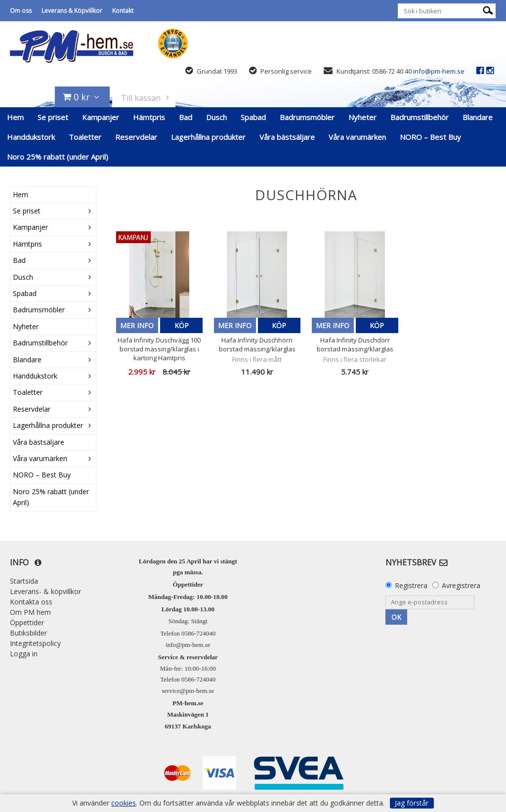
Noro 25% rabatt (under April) (58, 157)
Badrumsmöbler (307, 117)
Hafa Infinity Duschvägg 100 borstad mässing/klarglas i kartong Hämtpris (159, 349)
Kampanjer (101, 117)
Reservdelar (136, 137)
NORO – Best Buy (430, 137)
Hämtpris (149, 117)
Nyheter (362, 117)
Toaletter (85, 137)
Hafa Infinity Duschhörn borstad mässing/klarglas (257, 344)
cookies (124, 803)
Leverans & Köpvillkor (72, 11)
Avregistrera (461, 585)
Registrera (411, 585)
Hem (15, 117)
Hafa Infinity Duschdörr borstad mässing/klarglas (355, 344)
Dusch (216, 117)
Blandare (478, 117)
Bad (186, 117)
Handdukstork (31, 137)
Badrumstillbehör (420, 117)
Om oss (21, 11)
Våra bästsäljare (287, 137)
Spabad (253, 117)
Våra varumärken (357, 137)
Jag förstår (412, 803)
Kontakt (123, 11)
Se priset (53, 117)
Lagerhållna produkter (208, 137)
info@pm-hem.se (439, 71)
